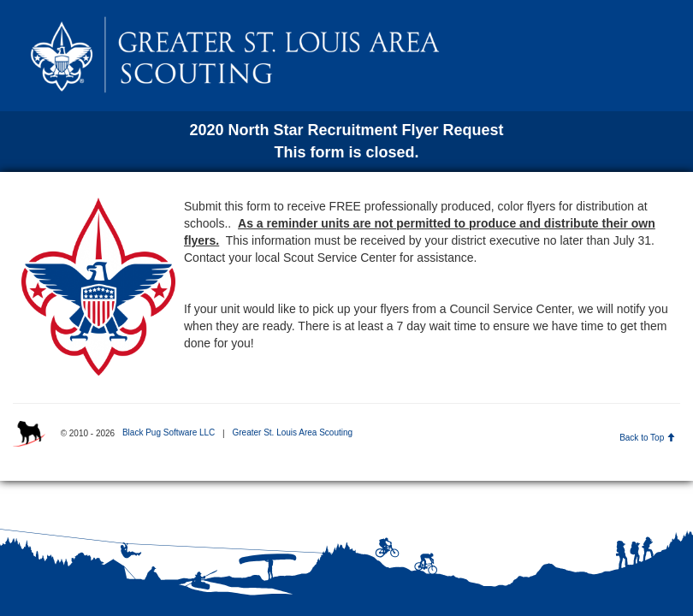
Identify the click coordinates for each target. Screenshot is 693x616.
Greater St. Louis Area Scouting (292, 432)
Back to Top (647, 438)
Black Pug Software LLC (169, 432)
